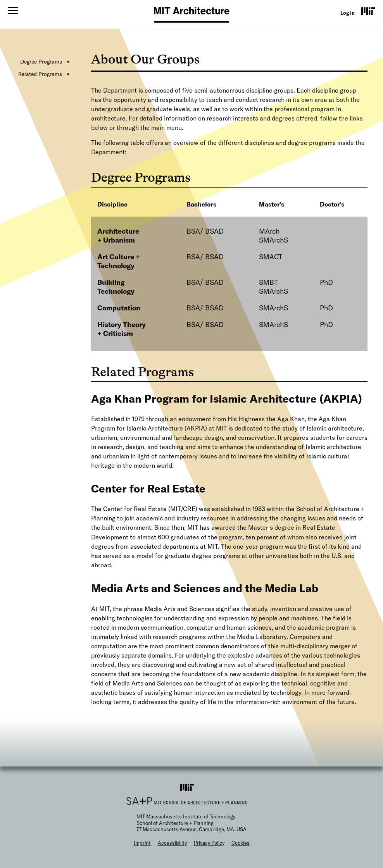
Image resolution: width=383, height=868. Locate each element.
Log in (348, 13)
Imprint (142, 843)
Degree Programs (41, 62)
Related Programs (40, 74)
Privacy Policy (209, 843)
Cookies (241, 843)
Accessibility (172, 843)
